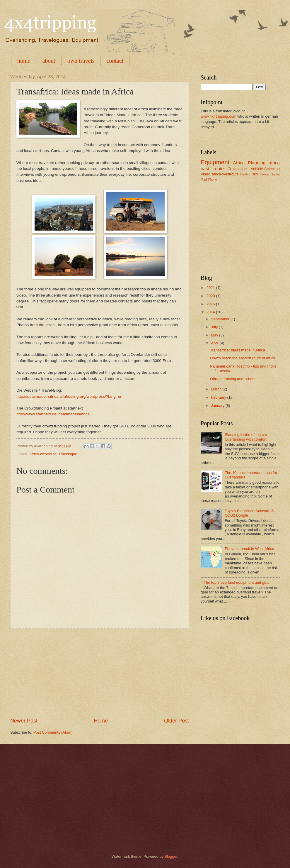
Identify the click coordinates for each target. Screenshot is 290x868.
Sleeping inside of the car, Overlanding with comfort (246, 437)
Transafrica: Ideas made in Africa (238, 350)
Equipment (215, 162)
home (24, 61)
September (221, 319)
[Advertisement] (100, 673)
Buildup (245, 174)
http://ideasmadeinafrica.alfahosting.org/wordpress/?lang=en (69, 396)
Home (101, 721)
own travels (81, 61)
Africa (239, 163)
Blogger (171, 856)
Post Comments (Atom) (53, 732)
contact (115, 61)
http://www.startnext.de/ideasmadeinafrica (53, 414)
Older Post (176, 721)
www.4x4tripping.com (219, 116)
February (219, 397)
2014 (211, 312)
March (217, 389)
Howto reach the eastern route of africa (243, 358)
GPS (255, 174)
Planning (257, 163)
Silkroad (265, 174)
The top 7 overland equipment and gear (237, 582)
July (215, 327)
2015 (211, 304)
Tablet (275, 174)
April (215, 343)
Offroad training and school (233, 379)
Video (205, 174)
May (215, 335)
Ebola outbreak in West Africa (249, 549)
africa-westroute (43, 454)
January (218, 406)
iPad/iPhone (209, 180)
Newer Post (24, 721)
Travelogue (68, 454)
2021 (211, 288)
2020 (211, 296)
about (49, 61)
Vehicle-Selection (265, 169)
